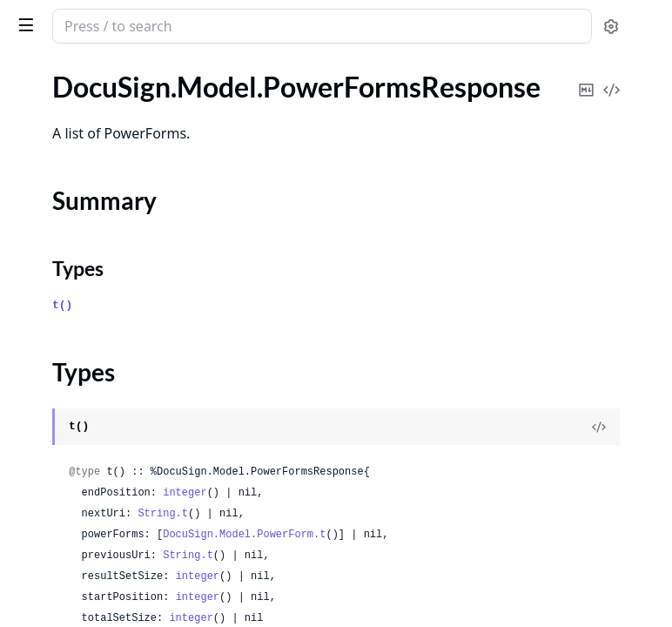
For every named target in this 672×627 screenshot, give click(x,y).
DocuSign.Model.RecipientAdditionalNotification (124, 405)
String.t (424, 530)
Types (48, 185)
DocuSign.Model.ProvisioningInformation (124, 310)
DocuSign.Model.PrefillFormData (111, 216)
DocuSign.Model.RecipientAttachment (124, 428)
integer (446, 509)
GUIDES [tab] (35, 71)
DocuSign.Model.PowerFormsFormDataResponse (124, 87)
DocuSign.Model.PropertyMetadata (120, 263)
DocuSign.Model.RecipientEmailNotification (124, 475)
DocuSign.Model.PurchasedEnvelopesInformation (124, 334)
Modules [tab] (112, 71)
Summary (59, 164)
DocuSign (49, 17)
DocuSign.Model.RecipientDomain (115, 452)
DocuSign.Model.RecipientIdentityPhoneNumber (124, 593)
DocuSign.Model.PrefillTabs (94, 240)
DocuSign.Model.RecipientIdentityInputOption (124, 569)
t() (323, 320)
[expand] (244, 90)
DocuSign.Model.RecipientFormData (122, 522)
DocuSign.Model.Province (90, 287)
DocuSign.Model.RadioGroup (100, 381)
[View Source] (599, 422)
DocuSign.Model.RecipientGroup (111, 546)
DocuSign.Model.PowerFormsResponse (124, 134)
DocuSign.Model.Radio (81, 357)
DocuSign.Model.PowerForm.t (505, 551)
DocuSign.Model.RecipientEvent (109, 499)
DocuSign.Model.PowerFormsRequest (124, 110)
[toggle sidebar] (239, 24)
